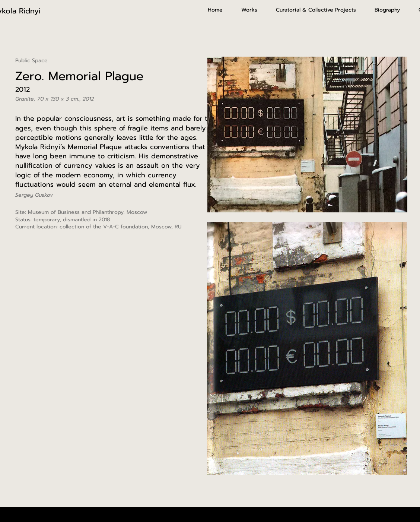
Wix (248, 514)
